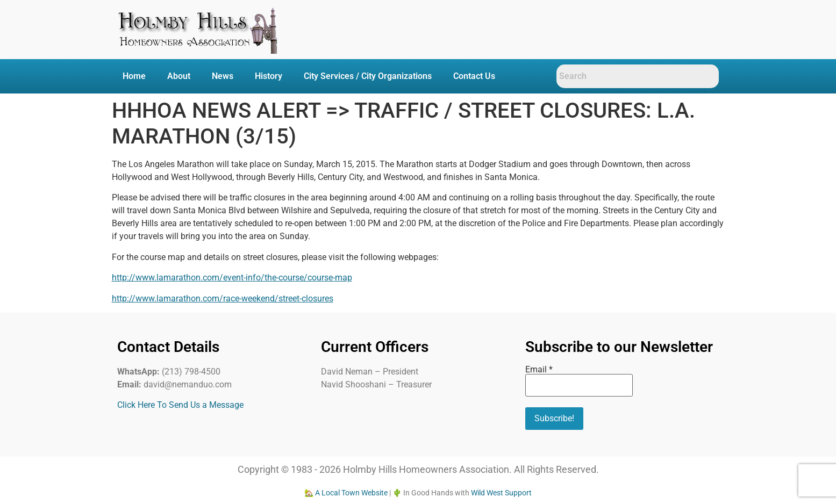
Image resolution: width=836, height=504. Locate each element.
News (223, 76)
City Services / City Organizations (368, 76)
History (269, 76)
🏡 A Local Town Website (346, 493)
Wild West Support (501, 493)
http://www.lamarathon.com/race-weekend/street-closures (223, 298)
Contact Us (474, 76)
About (179, 76)
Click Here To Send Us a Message (180, 405)
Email (539, 370)
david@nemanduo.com (188, 384)
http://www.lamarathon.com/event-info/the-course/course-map (232, 278)
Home (134, 76)
